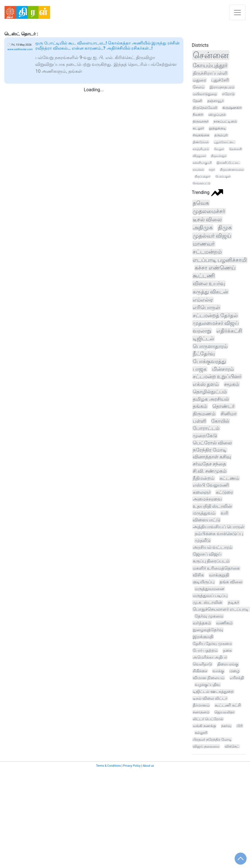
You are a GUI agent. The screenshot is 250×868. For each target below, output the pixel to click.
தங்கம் (200, 406)
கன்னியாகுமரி (202, 163)
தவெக (201, 203)
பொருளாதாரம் (210, 346)
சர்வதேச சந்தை (209, 464)
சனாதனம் (201, 712)
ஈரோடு (228, 94)
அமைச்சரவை (207, 499)
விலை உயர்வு (209, 284)
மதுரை (199, 80)
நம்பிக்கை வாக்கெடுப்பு (219, 534)
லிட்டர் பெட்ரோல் (208, 719)
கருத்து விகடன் (211, 292)
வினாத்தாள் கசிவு (212, 457)
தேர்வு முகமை (209, 616)
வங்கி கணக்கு (204, 726)
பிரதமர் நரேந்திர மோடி (212, 739)
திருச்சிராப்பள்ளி (210, 73)
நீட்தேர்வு (204, 354)
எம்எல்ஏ (203, 300)
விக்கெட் (232, 746)
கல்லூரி (201, 733)
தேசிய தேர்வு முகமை (212, 644)
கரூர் (212, 170)
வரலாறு (202, 331)
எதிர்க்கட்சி (229, 331)
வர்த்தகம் (202, 623)
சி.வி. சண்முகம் (210, 471)
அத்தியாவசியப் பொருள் (219, 527)
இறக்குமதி (203, 637)
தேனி (197, 101)
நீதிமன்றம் (204, 478)
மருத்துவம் (204, 513)
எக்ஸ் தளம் (206, 384)
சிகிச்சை (200, 671)
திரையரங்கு (228, 664)
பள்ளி (199, 421)
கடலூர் (198, 128)
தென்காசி (235, 149)
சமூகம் (232, 384)
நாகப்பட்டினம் (225, 122)
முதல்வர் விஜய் (212, 236)
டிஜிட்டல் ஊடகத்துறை (213, 691)
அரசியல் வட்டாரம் (213, 547)
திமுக (225, 227)
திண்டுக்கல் (201, 142)
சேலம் (199, 87)
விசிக (198, 575)
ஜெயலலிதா (225, 712)
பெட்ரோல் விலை (212, 443)
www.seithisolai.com (20, 49)
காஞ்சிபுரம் (201, 149)
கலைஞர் (202, 492)
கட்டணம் (229, 478)
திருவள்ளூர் (219, 156)
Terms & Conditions (108, 766)
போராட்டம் (206, 428)
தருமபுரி (221, 135)
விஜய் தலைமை (206, 746)
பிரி (240, 726)
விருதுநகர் (199, 156)
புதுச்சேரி (220, 80)
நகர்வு (226, 726)
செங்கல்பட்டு (201, 183)
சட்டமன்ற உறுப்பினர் (217, 377)
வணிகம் (224, 623)
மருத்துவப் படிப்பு (210, 596)
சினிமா (229, 414)
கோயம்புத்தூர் (210, 65)
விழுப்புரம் (217, 115)
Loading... (94, 90)
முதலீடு (203, 540)
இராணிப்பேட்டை (228, 163)
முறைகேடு (205, 436)
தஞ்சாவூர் (216, 101)
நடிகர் (233, 602)
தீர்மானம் (201, 705)
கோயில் (220, 421)
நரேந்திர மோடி (210, 450)
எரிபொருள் (206, 307)
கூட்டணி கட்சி (228, 705)
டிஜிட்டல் (203, 338)
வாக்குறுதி (219, 575)
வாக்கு (218, 671)
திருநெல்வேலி (205, 108)
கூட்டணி (204, 276)
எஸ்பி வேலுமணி (211, 485)
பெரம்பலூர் (223, 176)
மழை (234, 671)
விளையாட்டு (206, 520)
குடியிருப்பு (204, 582)
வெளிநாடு (202, 664)
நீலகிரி (198, 115)
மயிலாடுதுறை (205, 94)
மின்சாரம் (223, 369)
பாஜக (200, 369)
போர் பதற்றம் (205, 651)
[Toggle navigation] (237, 12)
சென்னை (211, 55)
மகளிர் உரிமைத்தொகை (216, 568)
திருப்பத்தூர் (202, 176)
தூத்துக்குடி (218, 128)
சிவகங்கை (201, 135)
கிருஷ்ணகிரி (232, 108)
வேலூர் (219, 149)
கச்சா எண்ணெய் (215, 268)
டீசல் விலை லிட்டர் (210, 698)
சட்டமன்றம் (207, 252)
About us (148, 766)
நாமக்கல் (198, 170)
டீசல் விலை (207, 219)
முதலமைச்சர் (209, 211)
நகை (227, 650)
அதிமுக (203, 227)
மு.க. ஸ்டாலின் (208, 602)
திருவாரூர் (201, 122)
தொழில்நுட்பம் (210, 392)
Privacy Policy (132, 766)
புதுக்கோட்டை (224, 142)
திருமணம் (204, 414)
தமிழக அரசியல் (211, 399)
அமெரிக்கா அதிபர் (210, 657)
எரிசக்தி (237, 678)
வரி (225, 513)
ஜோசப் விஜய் (207, 554)
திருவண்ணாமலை (232, 170)
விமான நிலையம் (209, 678)
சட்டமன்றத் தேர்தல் (215, 315)
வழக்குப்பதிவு (207, 685)
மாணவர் (204, 244)
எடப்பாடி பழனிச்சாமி (220, 260)
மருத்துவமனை (210, 589)
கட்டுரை (224, 492)
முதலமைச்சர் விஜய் (216, 323)
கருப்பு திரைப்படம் (211, 561)
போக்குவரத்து (209, 361)
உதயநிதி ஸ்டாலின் (213, 506)
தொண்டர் (224, 406)
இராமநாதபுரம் (222, 87)
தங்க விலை (231, 582)
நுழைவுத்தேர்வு (208, 630)
